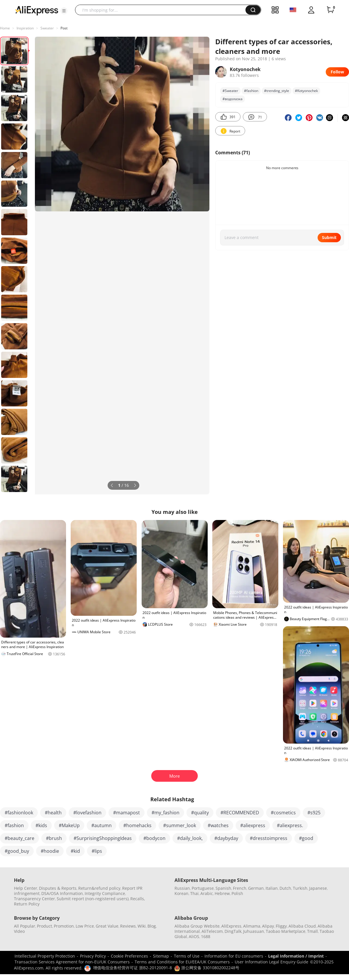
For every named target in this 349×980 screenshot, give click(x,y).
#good (306, 838)
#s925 (314, 813)
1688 (206, 936)
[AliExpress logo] (37, 10)
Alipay (268, 926)
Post (64, 28)
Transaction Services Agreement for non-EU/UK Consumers (72, 962)
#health (53, 813)
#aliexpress (253, 825)
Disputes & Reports (58, 888)
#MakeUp (69, 825)
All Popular (25, 926)
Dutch (285, 888)
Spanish (223, 888)
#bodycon (154, 838)
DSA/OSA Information (62, 893)
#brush (54, 838)
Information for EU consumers (234, 956)
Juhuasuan (254, 931)
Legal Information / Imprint (296, 956)
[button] (64, 11)
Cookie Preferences (129, 956)
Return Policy (27, 904)
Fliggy (281, 926)
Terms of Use (187, 956)
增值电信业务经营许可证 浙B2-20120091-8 (132, 968)
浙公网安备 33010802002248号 (207, 968)
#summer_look (180, 825)
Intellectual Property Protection (45, 956)
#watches (218, 825)
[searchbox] (162, 10)
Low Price (85, 926)
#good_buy (17, 851)
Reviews (128, 926)
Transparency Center (34, 899)
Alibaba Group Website (197, 926)
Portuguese (203, 888)
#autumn (102, 825)
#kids (41, 825)
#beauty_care (19, 838)
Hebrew (222, 893)
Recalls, (138, 899)
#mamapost (127, 813)
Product (44, 926)
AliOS (194, 936)
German (256, 888)
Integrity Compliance (105, 893)
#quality (200, 813)
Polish (237, 893)
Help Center (26, 888)
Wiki (142, 926)
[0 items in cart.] (330, 10)
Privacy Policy (93, 956)
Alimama (252, 926)
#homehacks (137, 825)
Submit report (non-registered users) (93, 899)
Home (5, 28)
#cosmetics (283, 813)
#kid (75, 851)
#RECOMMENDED (240, 813)
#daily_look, (190, 838)
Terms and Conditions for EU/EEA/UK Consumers (182, 962)
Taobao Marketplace (286, 931)
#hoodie (50, 851)
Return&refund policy (99, 888)
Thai (194, 893)
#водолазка (233, 99)
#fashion (251, 91)
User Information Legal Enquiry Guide (271, 962)
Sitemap (161, 956)
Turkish (300, 888)
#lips (97, 851)
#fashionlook (19, 813)
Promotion (64, 926)
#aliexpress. (290, 825)
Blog (152, 926)
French (240, 888)
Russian (182, 888)
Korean (181, 893)
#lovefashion (87, 813)
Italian (272, 888)
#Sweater (230, 91)
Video (19, 931)
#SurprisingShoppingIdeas (103, 838)
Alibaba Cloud (302, 926)
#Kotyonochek (306, 91)
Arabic (207, 893)
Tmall (313, 931)
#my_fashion (165, 813)
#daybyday (226, 838)
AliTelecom (212, 931)
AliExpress (231, 926)
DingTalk (233, 931)
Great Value (107, 926)
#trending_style (277, 91)
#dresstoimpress (269, 838)
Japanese (318, 888)
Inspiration (25, 28)
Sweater (47, 28)
